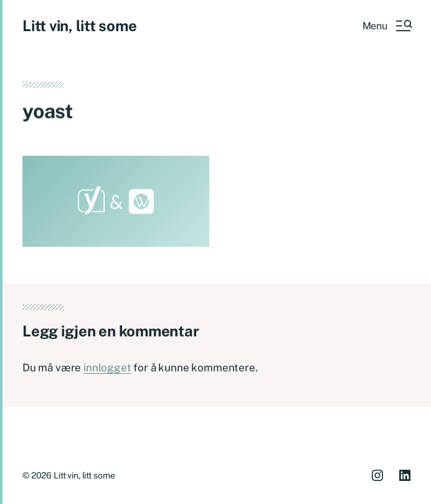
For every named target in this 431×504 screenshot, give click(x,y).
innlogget (107, 368)
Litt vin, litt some (79, 26)
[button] (387, 26)
